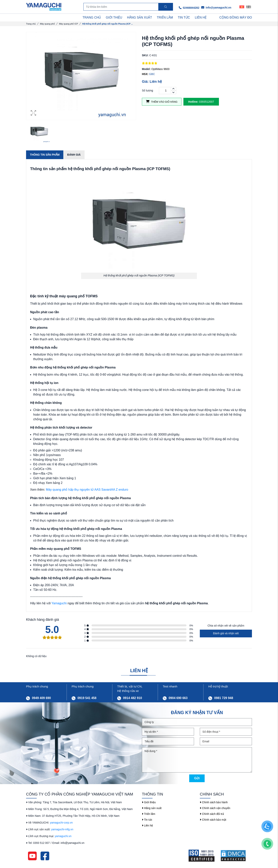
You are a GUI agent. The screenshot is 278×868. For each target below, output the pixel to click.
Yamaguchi (59, 603)
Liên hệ (147, 825)
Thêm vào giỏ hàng (162, 102)
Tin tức (147, 820)
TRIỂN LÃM (165, 17)
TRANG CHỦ (92, 17)
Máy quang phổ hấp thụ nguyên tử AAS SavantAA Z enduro (87, 490)
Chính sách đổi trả (212, 814)
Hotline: (193, 102)
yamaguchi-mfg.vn (62, 829)
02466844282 (189, 8)
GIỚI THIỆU (114, 17)
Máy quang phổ (47, 24)
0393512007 (201, 102)
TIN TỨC (184, 17)
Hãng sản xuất (152, 808)
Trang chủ (31, 24)
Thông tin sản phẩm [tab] (45, 155)
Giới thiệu (149, 802)
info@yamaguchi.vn (216, 8)
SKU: (145, 55)
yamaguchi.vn (63, 836)
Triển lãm (149, 814)
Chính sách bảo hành (214, 802)
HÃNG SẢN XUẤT (139, 17)
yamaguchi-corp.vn (61, 823)
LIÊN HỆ (201, 17)
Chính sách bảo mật (213, 820)
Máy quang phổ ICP (69, 24)
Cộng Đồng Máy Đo (236, 17)
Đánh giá (74, 155)
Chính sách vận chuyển (215, 808)
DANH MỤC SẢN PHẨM (46, 18)
